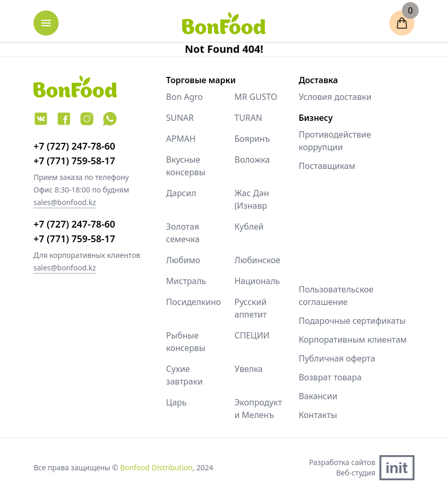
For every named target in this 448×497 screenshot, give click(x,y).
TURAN (248, 118)
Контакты (318, 415)
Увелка (249, 369)
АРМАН (181, 139)
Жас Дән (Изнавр (252, 199)
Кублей (249, 227)
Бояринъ (252, 139)
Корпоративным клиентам (353, 340)
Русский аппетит (251, 308)
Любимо (183, 260)
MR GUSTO (256, 97)
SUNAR (180, 118)
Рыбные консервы (186, 342)
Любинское (257, 260)
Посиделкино (190, 302)
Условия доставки (335, 97)
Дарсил (181, 193)
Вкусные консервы (186, 166)
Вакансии (318, 396)
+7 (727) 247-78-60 (74, 146)
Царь (176, 402)
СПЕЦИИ (252, 335)
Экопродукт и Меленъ (258, 409)
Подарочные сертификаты (352, 321)
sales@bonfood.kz (65, 202)
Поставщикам (327, 166)
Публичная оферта (337, 358)
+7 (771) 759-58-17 (74, 161)
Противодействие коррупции (335, 141)
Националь (257, 281)
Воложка (252, 160)
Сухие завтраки (184, 375)
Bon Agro (184, 97)
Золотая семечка (183, 233)
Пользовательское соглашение (336, 296)
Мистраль (186, 281)
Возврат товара (330, 377)
